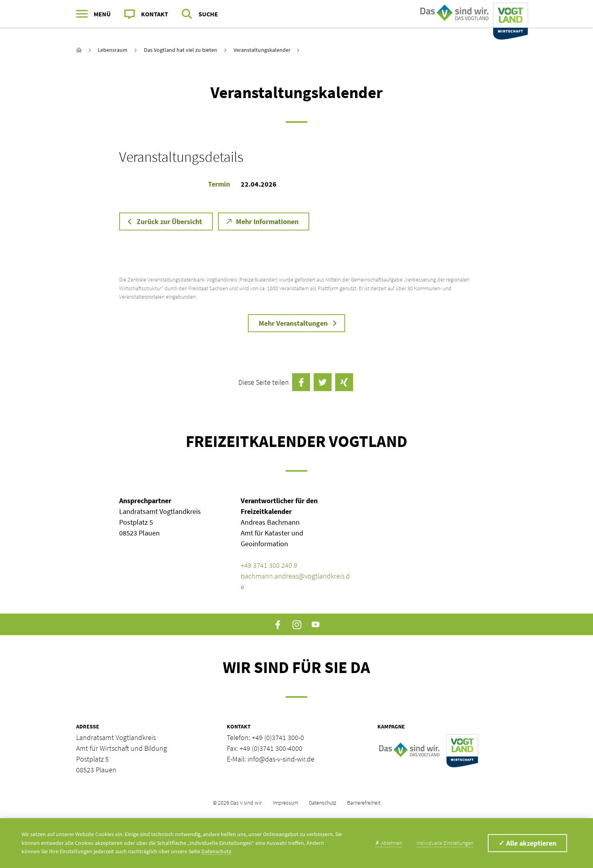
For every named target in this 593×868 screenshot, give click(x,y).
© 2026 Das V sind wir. (238, 803)
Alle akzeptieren (527, 843)
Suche (208, 14)
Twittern (323, 382)
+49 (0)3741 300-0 (278, 737)
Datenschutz (323, 803)
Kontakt (155, 14)
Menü (102, 14)
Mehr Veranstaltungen (293, 323)
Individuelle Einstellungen (445, 843)
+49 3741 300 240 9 (269, 565)
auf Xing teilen (344, 382)
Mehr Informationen (267, 221)
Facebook (278, 625)
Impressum (286, 803)
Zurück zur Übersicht (169, 221)
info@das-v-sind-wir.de (281, 759)
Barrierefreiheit (364, 803)
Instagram (297, 625)
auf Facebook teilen (301, 382)
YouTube (315, 625)
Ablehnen (389, 843)
